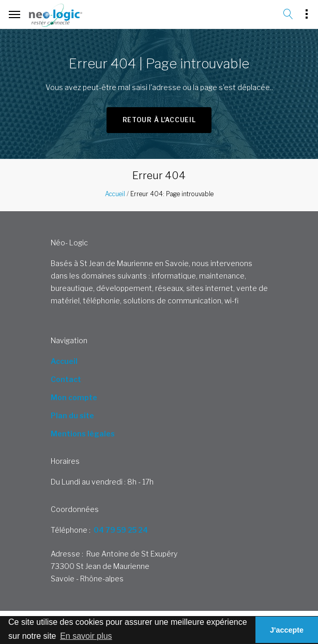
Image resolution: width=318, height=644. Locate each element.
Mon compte (74, 397)
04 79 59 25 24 (121, 530)
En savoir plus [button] (86, 636)
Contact (66, 379)
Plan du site (72, 415)
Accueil (115, 194)
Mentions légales (83, 434)
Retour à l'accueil (159, 120)
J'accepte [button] (287, 630)
